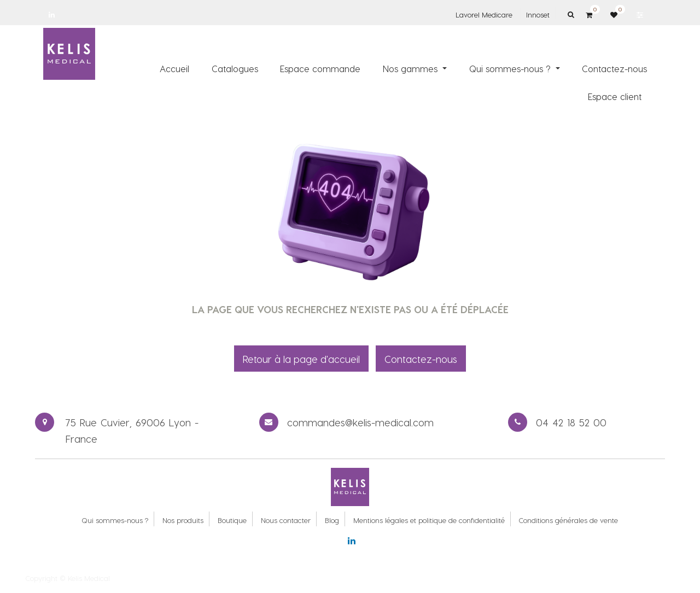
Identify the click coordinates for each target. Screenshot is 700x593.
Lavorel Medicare (484, 14)
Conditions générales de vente (568, 520)
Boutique (232, 520)
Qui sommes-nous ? (115, 520)
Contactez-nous (421, 359)
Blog (332, 520)
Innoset (538, 14)
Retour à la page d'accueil (301, 359)
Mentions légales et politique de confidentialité (429, 520)
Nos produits (183, 520)
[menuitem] (174, 68)
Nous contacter (286, 520)
